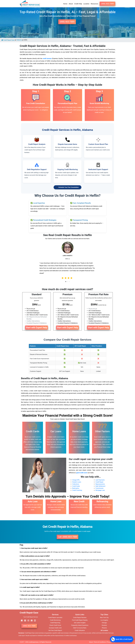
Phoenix (104, 628)
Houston (104, 625)
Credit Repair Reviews (80, 618)
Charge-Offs (76, 480)
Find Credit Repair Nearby (80, 620)
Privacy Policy (111, 642)
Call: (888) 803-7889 (67, 537)
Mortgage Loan (100, 490)
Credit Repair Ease (8, 40)
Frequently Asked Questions (80, 625)
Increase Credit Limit (55, 628)
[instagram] (28, 621)
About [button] (71, 4)
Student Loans (77, 482)
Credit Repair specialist (55, 618)
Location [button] (86, 4)
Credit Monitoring (55, 620)
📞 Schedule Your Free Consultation (68, 187)
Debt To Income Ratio (80, 628)
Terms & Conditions (100, 642)
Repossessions (100, 484)
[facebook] (21, 621)
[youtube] (34, 621)
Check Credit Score (55, 625)
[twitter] (24, 621)
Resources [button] (94, 4)
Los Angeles (104, 620)
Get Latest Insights (80, 623)
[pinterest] (31, 621)
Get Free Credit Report (55, 630)
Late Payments (100, 480)
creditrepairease (34, 642)
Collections (76, 484)
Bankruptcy (76, 488)
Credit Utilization (80, 630)
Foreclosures (99, 488)
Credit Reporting (55, 623)
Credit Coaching (77, 490)
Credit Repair (99, 482)
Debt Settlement (100, 486)
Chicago (104, 623)
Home (65, 4)
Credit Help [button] (78, 4)
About (91, 642)
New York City (104, 618)
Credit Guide (76, 486)
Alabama (19, 40)
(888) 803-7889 (107, 4)
